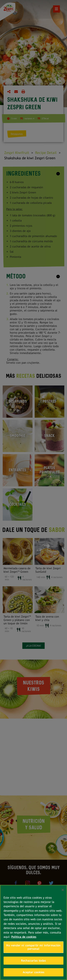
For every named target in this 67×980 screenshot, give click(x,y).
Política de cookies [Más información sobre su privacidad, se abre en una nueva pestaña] (24, 937)
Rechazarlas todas (34, 961)
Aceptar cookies (33, 972)
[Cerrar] (63, 890)
